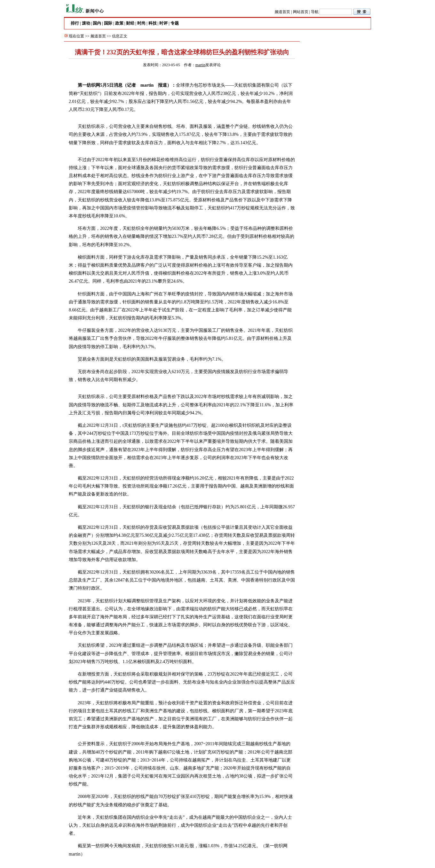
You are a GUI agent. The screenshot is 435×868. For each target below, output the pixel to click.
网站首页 (301, 12)
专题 (175, 23)
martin (200, 65)
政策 (119, 23)
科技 (153, 23)
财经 (130, 23)
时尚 (141, 23)
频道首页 (282, 12)
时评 (163, 23)
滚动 (86, 23)
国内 (97, 23)
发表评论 (213, 65)
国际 (108, 23)
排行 (75, 23)
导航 (315, 12)
